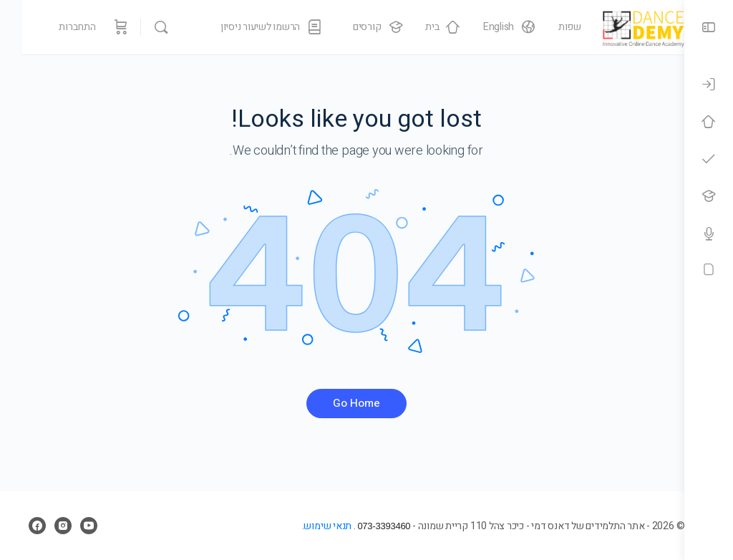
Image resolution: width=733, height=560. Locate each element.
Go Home (342, 403)
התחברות (56, 27)
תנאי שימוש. (297, 526)
